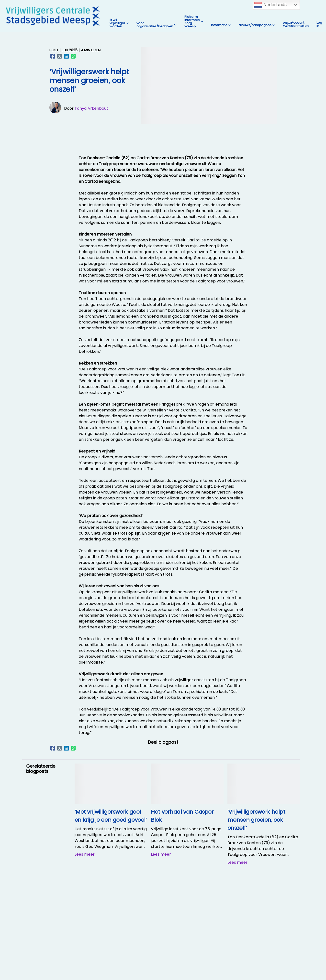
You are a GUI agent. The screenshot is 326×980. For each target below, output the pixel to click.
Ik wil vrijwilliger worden (119, 23)
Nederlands (270, 5)
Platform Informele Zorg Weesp (194, 22)
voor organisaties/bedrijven (157, 25)
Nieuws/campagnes (257, 25)
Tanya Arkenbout (91, 108)
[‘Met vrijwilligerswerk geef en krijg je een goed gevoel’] (111, 803)
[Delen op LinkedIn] (67, 56)
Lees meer (85, 854)
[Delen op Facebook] (53, 56)
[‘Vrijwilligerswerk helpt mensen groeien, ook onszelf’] (264, 803)
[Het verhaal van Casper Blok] (187, 803)
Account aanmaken (300, 24)
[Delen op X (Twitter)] (60, 56)
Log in (319, 24)
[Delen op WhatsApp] (73, 56)
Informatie (221, 25)
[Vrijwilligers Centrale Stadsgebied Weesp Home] (53, 16)
